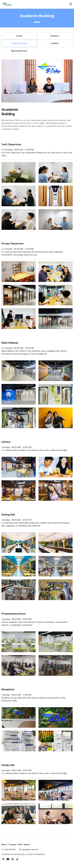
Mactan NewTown (19, 51)
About (4, 845)
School (19, 36)
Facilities (55, 43)
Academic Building (19, 43)
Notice (27, 845)
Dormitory (55, 36)
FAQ (20, 845)
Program (13, 845)
